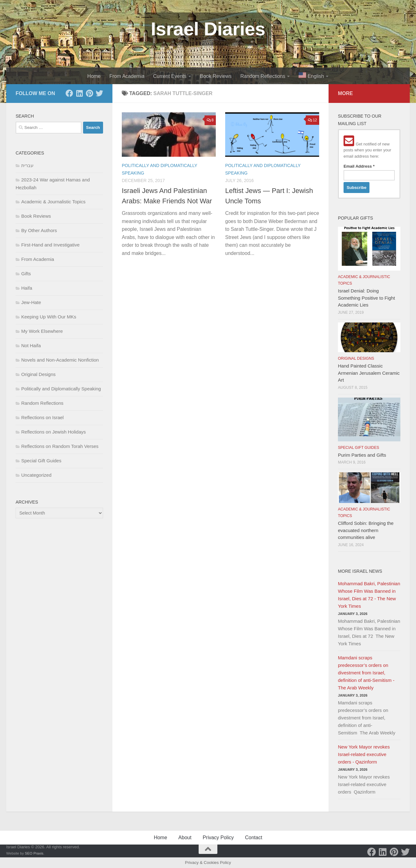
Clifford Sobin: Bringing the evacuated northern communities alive (366, 530)
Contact (253, 838)
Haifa (27, 288)
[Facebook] (69, 93)
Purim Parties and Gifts (362, 455)
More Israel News (360, 571)
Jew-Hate (31, 302)
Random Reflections (263, 76)
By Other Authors (39, 230)
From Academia (127, 76)
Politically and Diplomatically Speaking (61, 389)
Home (94, 76)
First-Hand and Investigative (50, 245)
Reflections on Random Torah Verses (60, 446)
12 (312, 120)
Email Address (359, 166)
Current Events (170, 76)
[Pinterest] (89, 93)
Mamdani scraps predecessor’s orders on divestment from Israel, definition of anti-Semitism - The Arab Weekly (366, 673)
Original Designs (38, 374)
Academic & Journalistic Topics (53, 202)
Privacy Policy (218, 838)
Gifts (26, 274)
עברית (27, 165)
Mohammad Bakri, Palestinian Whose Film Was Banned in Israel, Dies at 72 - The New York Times (369, 595)
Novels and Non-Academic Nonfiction (60, 360)
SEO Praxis (34, 853)
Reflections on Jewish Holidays (54, 432)
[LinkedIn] (79, 93)
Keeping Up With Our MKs (49, 317)
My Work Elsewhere (42, 331)
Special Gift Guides (41, 461)
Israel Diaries (208, 29)
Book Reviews (216, 76)
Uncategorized (36, 475)
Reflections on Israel (42, 417)
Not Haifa (31, 345)
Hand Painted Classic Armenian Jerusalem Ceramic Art (369, 373)
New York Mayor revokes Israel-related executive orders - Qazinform (364, 754)
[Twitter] (99, 93)
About (185, 838)
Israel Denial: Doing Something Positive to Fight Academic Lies (366, 298)
